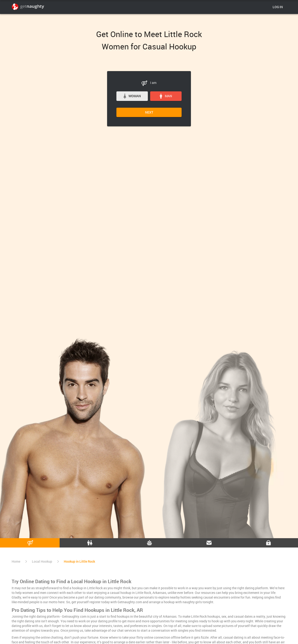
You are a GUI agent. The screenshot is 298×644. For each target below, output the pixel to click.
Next (149, 112)
